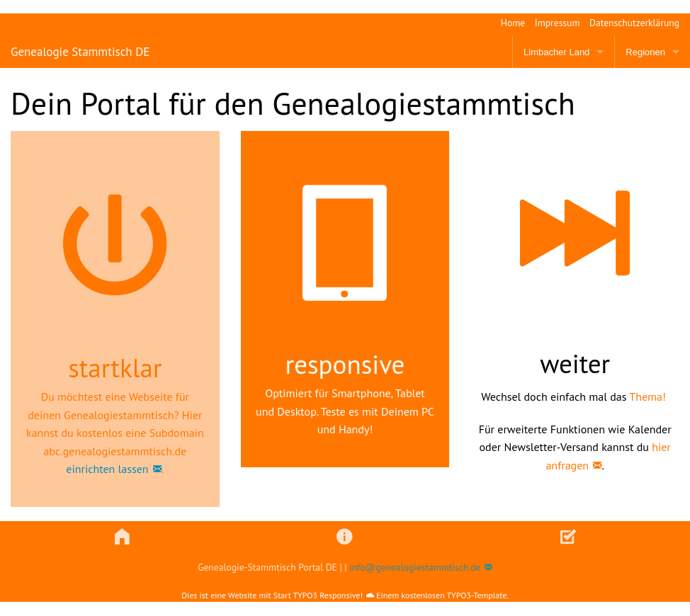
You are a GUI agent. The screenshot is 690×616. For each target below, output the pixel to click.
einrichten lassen (107, 469)
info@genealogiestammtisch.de (415, 567)
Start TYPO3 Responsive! (318, 595)
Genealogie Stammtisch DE (80, 52)
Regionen (645, 52)
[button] (122, 537)
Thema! (647, 397)
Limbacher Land (556, 52)
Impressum (558, 23)
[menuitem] (508, 23)
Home (513, 23)
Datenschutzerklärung (634, 23)
